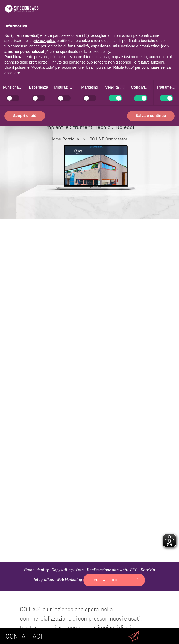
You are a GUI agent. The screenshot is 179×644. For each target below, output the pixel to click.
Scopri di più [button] (25, 116)
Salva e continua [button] (151, 116)
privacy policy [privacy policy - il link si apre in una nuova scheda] (44, 41)
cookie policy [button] (99, 52)
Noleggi (125, 127)
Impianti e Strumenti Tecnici (78, 127)
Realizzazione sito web (107, 570)
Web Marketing (69, 579)
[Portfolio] (71, 139)
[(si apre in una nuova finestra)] (114, 579)
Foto (80, 570)
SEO (134, 570)
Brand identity (36, 570)
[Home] (56, 139)
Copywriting (62, 570)
